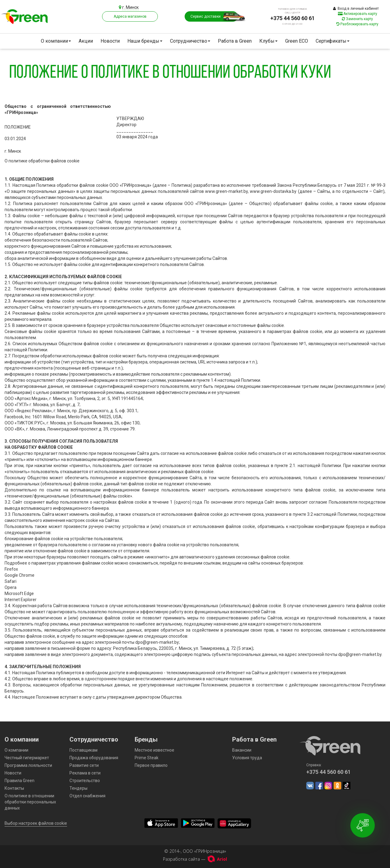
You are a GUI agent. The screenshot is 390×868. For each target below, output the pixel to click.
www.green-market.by (226, 191)
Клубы (268, 41)
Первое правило (151, 765)
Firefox (11, 569)
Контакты (14, 788)
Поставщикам (83, 750)
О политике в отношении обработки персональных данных (30, 802)
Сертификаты (333, 41)
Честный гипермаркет (27, 758)
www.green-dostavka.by (273, 191)
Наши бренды (145, 41)
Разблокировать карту (357, 24)
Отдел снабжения (87, 796)
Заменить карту (357, 19)
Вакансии (242, 750)
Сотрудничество (190, 41)
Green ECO (297, 41)
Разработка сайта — (195, 859)
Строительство (85, 781)
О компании (56, 41)
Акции (86, 41)
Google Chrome (19, 575)
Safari (11, 581)
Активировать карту (358, 14)
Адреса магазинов (130, 16)
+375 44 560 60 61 (292, 18)
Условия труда (247, 758)
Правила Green (19, 781)
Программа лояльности (28, 765)
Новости (110, 41)
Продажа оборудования (94, 758)
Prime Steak (147, 758)
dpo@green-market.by (157, 642)
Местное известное (154, 750)
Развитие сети (84, 765)
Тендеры (78, 788)
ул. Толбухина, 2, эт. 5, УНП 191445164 (105, 399)
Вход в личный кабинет (356, 9)
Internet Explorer (21, 600)
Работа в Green (235, 41)
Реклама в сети (85, 773)
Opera (11, 587)
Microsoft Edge (19, 593)
